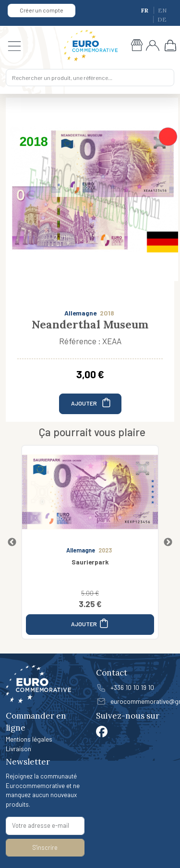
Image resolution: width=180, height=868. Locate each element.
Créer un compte (42, 10)
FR (145, 10)
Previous (12, 542)
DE (162, 19)
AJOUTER (91, 402)
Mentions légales (29, 739)
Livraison (18, 749)
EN (162, 10)
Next (168, 542)
